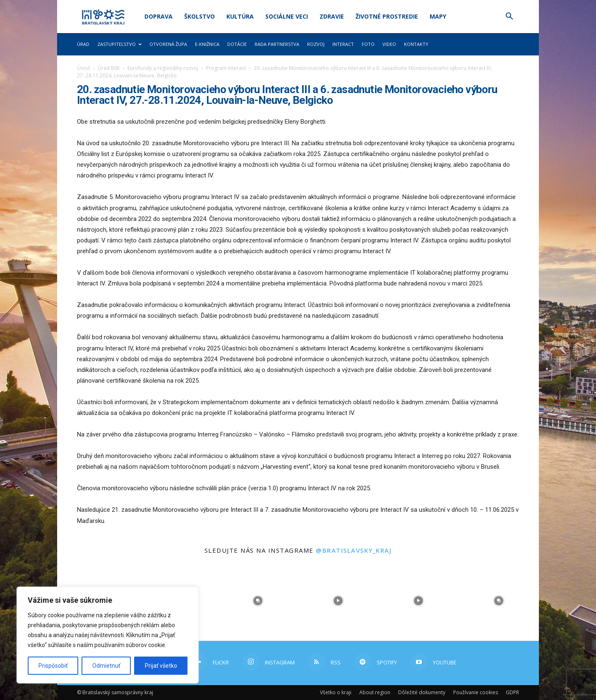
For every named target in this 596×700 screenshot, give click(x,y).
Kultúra (240, 16)
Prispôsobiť (53, 666)
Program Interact (226, 68)
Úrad (83, 44)
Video (389, 44)
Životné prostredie (387, 16)
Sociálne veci (287, 16)
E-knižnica (207, 44)
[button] (509, 17)
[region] (108, 635)
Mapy (438, 16)
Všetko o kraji (336, 692)
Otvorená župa (168, 44)
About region (375, 692)
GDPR (512, 692)
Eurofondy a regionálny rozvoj (163, 68)
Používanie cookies (476, 692)
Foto (368, 44)
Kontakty (416, 44)
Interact (343, 44)
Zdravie (332, 16)
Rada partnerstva (277, 44)
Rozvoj (316, 44)
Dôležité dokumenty (422, 692)
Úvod (83, 68)
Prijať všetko (161, 666)
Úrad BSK (109, 68)
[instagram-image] (258, 601)
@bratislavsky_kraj (354, 550)
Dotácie (237, 44)
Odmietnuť (106, 666)
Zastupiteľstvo (119, 44)
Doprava (159, 16)
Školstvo (199, 16)
